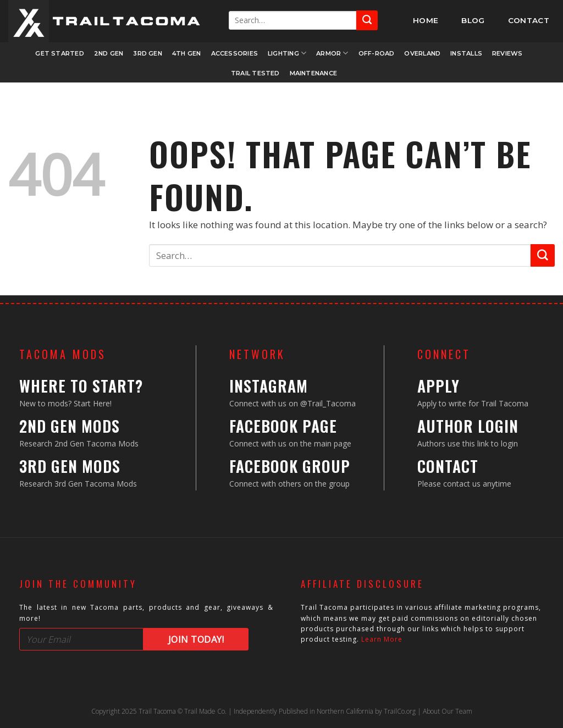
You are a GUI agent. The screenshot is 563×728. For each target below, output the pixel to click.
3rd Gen (148, 53)
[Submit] (367, 20)
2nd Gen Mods (70, 426)
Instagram (269, 386)
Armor (332, 53)
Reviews (507, 53)
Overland (422, 53)
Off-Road (377, 53)
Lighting (287, 53)
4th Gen (187, 53)
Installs (466, 53)
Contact (448, 466)
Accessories (234, 53)
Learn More (382, 639)
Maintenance (313, 73)
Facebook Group (290, 466)
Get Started (59, 53)
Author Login (468, 426)
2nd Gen (109, 53)
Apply (438, 386)
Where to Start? (81, 386)
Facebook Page (283, 426)
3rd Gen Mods (70, 466)
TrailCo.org (400, 711)
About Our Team (448, 711)
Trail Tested (255, 73)
